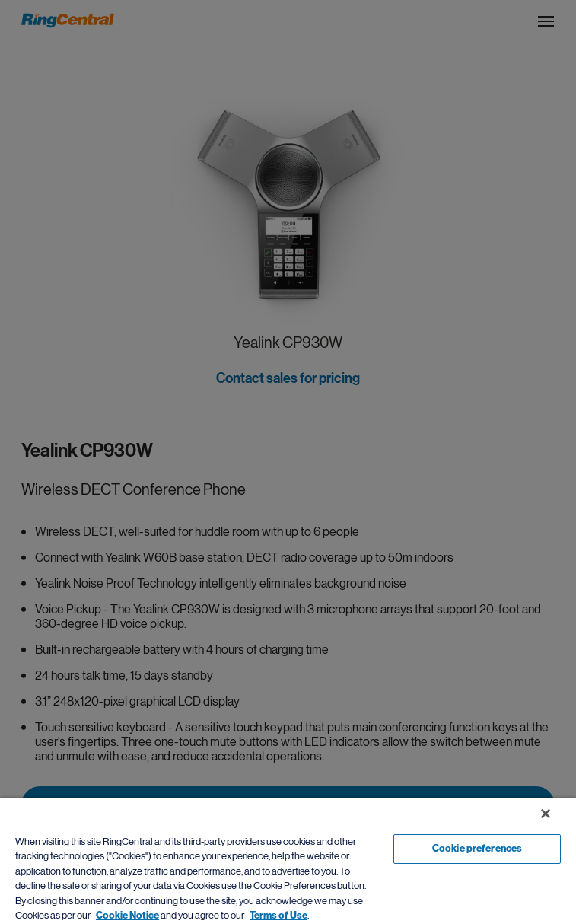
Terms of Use (278, 916)
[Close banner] (546, 814)
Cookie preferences (477, 849)
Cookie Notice (127, 916)
